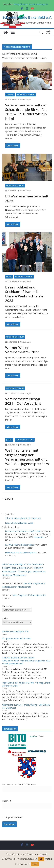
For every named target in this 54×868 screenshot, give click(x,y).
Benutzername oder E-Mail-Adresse (19, 784)
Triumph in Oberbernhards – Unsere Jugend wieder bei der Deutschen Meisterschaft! (24, 571)
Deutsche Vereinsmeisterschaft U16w (23, 531)
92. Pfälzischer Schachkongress (20, 545)
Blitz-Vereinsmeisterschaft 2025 (27, 198)
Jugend (9, 440)
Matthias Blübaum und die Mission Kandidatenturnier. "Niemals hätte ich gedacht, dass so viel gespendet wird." (26, 661)
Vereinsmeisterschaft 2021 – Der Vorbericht (23, 401)
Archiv (5, 618)
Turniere (10, 95)
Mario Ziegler (26, 100)
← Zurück (8, 499)
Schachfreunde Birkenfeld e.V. (27, 17)
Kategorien (7, 606)
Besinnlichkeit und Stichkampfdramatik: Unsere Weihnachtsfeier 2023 (25, 294)
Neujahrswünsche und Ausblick (17, 639)
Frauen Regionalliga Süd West (19, 523)
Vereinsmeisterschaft (26, 95)
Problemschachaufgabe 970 (15, 631)
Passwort (7, 801)
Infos (35, 864)
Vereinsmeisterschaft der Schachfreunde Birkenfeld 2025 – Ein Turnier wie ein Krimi (26, 112)
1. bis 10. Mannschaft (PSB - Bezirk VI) (23, 518)
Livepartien (39, 537)
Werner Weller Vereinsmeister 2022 (22, 350)
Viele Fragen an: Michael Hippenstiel (29, 595)
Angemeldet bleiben (14, 817)
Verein (9, 277)
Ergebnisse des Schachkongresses (21, 553)
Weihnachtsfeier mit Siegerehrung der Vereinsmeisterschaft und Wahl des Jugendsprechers (27, 457)
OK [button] (41, 859)
